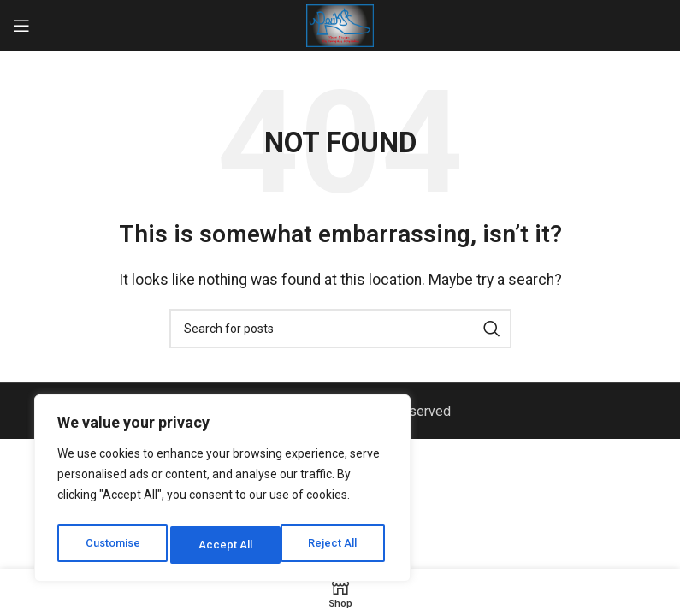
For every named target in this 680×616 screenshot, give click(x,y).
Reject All (225, 545)
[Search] (340, 329)
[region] (222, 492)
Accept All (335, 545)
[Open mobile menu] (21, 26)
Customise (112, 545)
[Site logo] (340, 24)
